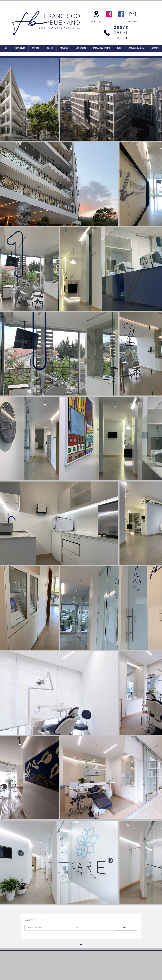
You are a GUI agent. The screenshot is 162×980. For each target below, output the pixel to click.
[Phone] (107, 33)
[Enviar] (126, 928)
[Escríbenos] (133, 14)
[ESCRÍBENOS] (133, 21)
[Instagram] (109, 14)
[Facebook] (121, 14)
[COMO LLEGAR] (96, 21)
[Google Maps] (96, 14)
